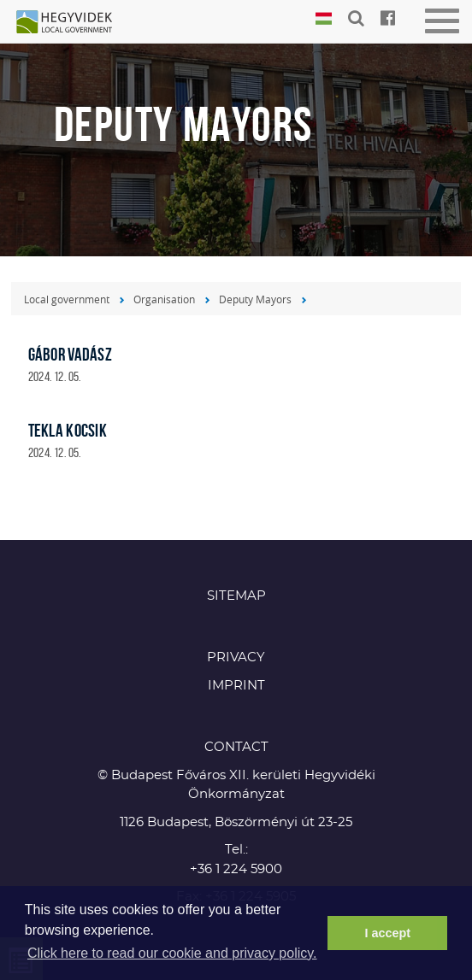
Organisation (164, 299)
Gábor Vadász (70, 354)
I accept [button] (387, 933)
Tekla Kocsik (68, 430)
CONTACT (236, 747)
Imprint (236, 686)
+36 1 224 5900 (236, 869)
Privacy (236, 657)
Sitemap (236, 596)
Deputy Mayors (255, 299)
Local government (67, 299)
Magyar (324, 19)
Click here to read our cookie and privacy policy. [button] (172, 953)
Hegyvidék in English (73, 23)
